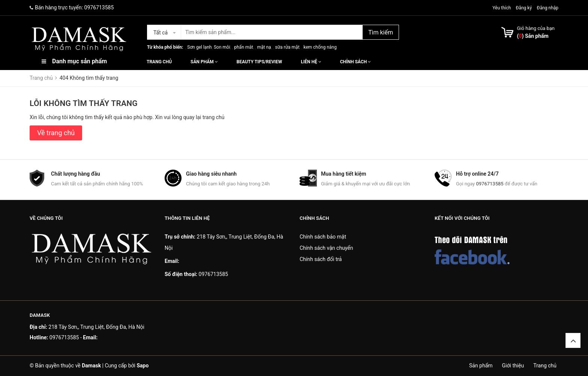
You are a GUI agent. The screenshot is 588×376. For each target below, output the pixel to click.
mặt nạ (264, 47)
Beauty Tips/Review (259, 62)
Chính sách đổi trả (321, 259)
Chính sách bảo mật (323, 237)
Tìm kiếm (381, 32)
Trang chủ (159, 62)
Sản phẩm (204, 62)
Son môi (222, 47)
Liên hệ (311, 62)
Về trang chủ (56, 133)
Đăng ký (524, 8)
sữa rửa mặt (287, 47)
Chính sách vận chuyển (326, 248)
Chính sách (355, 62)
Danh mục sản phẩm (79, 61)
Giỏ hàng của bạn (536, 28)
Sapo (142, 366)
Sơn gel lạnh (199, 47)
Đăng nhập (548, 8)
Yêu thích (502, 8)
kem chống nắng (320, 47)
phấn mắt (244, 47)
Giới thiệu (513, 366)
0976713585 (99, 7)
